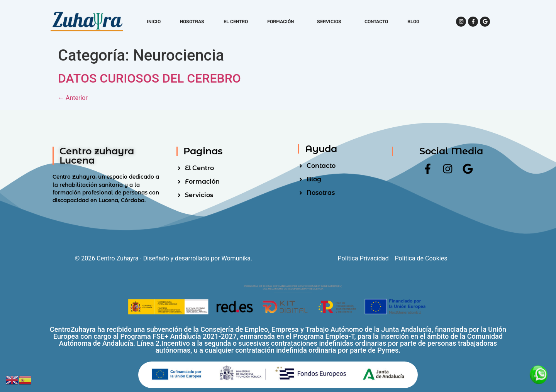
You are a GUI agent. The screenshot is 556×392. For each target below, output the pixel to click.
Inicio (154, 22)
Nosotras (192, 22)
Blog (413, 22)
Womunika (236, 258)
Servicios (331, 22)
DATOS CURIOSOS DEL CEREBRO (149, 78)
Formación (282, 22)
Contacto (376, 22)
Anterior (73, 98)
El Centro (236, 22)
